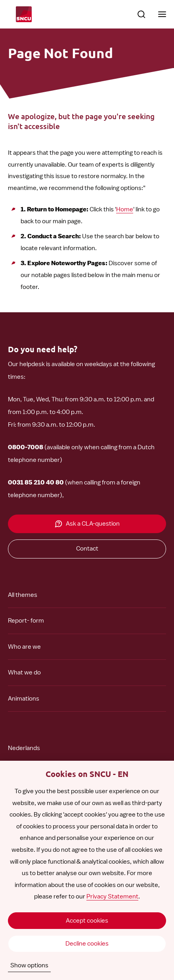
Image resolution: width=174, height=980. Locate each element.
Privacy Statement (112, 896)
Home (125, 209)
